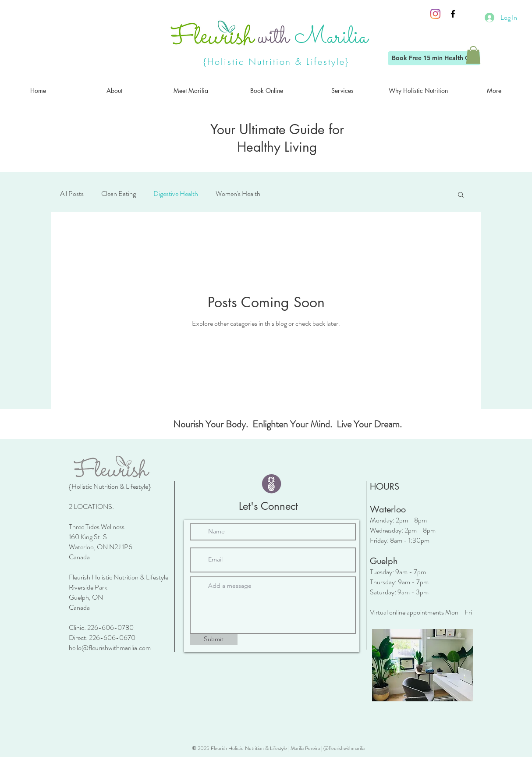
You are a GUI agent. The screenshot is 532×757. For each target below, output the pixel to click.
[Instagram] (435, 14)
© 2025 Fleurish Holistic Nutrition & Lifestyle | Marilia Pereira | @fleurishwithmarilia (278, 748)
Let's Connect (268, 506)
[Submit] (214, 639)
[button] (473, 55)
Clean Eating (119, 194)
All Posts (72, 194)
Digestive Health (176, 194)
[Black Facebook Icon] (453, 14)
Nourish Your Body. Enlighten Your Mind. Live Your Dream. (287, 424)
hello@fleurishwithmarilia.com (110, 648)
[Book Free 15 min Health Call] (434, 58)
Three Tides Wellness (97, 527)
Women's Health (238, 194)
